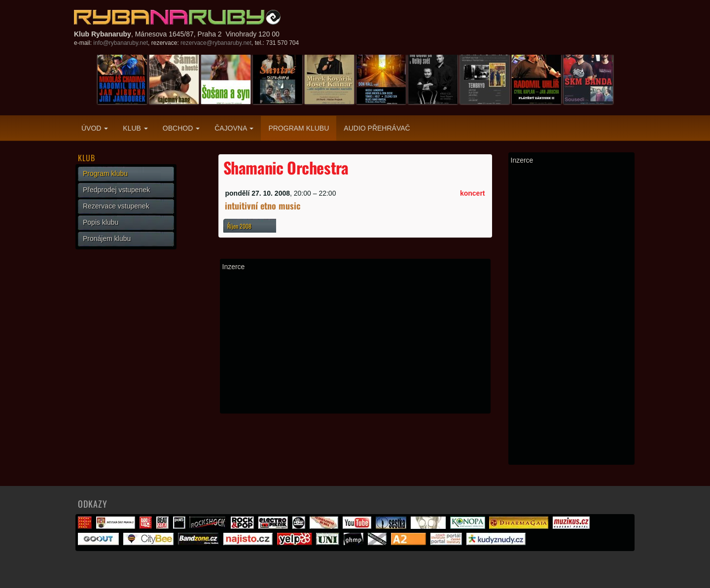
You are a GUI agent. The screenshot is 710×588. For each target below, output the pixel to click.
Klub (135, 128)
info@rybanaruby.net (121, 43)
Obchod (181, 128)
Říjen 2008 (239, 226)
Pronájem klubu (107, 239)
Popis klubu (101, 222)
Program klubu (299, 128)
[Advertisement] (355, 342)
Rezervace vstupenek (116, 206)
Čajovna (234, 128)
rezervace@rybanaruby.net (216, 43)
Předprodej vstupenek (116, 190)
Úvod (95, 128)
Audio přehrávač (377, 128)
